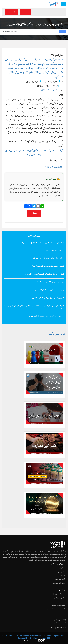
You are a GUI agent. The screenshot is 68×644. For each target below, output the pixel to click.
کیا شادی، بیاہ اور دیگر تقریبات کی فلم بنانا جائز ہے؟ (48, 266)
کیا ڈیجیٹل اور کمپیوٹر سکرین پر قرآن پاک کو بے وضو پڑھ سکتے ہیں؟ (43, 243)
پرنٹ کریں (34, 214)
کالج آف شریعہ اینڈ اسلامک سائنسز (55, 609)
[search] (29, 32)
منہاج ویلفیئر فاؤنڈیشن (59, 598)
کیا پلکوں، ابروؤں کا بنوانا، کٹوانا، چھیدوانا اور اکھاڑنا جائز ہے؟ (46, 317)
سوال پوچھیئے (11, 12)
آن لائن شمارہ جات (60, 580)
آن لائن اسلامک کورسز (59, 583)
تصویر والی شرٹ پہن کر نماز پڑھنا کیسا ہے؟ (51, 282)
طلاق (43, 90)
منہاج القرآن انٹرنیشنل (59, 594)
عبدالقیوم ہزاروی (54, 167)
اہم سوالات (56, 334)
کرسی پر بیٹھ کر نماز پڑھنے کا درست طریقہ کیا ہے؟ (48, 298)
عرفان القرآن (61, 568)
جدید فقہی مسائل (53, 90)
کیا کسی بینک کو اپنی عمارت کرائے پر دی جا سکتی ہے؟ (46, 259)
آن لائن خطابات (61, 576)
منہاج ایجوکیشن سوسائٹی (58, 606)
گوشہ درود (62, 602)
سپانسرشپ (25, 12)
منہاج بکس (61, 572)
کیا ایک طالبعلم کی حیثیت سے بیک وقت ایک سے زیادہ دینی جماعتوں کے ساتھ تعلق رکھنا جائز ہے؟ (34, 307)
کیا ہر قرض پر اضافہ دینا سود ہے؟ (54, 251)
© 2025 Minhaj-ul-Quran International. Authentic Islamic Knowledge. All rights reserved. (33, 636)
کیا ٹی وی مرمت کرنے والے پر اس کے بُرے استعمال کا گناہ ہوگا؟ (44, 274)
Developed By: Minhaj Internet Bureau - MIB (34, 638)
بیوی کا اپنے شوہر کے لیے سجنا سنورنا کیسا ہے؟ (49, 290)
